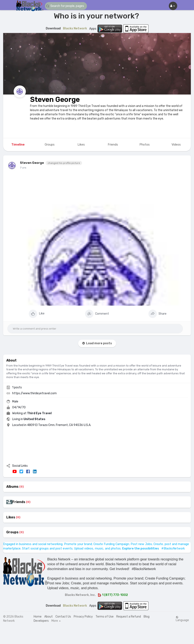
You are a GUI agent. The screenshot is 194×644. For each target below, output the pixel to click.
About (48, 617)
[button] (66, 6)
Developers (41, 621)
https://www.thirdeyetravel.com (34, 393)
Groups (12, 532)
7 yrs (23, 168)
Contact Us (63, 617)
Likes (11, 517)
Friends (19, 502)
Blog (147, 617)
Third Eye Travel (39, 413)
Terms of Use (105, 617)
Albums (12, 487)
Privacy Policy (83, 617)
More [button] (56, 621)
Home (38, 617)
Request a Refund (129, 617)
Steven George (55, 99)
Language (182, 619)
